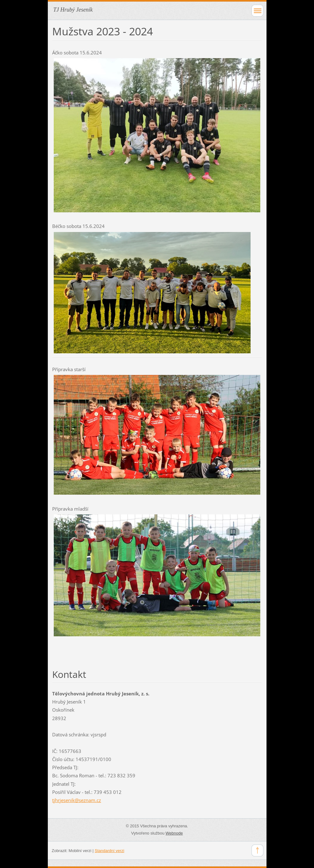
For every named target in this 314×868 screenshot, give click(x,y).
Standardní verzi (110, 851)
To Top (257, 850)
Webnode (174, 833)
